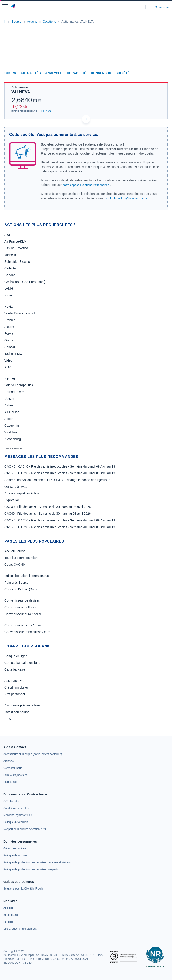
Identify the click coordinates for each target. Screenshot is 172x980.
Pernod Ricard (15, 392)
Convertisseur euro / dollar (23, 614)
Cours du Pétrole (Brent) (21, 589)
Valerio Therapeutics (19, 385)
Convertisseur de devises (22, 600)
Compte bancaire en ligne (22, 663)
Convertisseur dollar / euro (23, 607)
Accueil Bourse (15, 551)
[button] (5, 7)
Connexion (162, 7)
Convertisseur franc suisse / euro (27, 632)
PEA (8, 719)
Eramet (10, 320)
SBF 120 (45, 111)
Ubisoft (9, 399)
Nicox (8, 295)
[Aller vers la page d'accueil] (13, 7)
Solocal (10, 347)
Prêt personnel (15, 694)
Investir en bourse (17, 712)
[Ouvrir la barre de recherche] (146, 7)
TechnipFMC (13, 354)
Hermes (10, 378)
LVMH (9, 289)
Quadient (11, 340)
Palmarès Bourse (16, 583)
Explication (12, 500)
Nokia (9, 307)
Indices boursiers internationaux (27, 576)
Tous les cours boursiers (21, 558)
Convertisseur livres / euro (23, 625)
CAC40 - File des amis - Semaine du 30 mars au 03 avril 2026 (48, 507)
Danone (10, 275)
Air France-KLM (15, 241)
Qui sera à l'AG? (16, 487)
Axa (7, 235)
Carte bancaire (15, 669)
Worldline (11, 432)
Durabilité (77, 73)
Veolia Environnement (20, 313)
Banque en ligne (16, 656)
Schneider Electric (17, 262)
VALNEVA (21, 92)
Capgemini (12, 426)
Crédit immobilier (16, 687)
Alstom (9, 327)
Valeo (8, 360)
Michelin (10, 255)
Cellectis (10, 268)
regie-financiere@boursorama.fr (127, 198)
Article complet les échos (22, 493)
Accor (9, 419)
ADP (8, 367)
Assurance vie (14, 681)
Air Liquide (12, 412)
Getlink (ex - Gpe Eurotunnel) (25, 282)
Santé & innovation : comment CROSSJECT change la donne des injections (57, 480)
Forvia (9, 333)
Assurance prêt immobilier (23, 705)
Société (123, 73)
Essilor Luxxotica (16, 248)
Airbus (9, 405)
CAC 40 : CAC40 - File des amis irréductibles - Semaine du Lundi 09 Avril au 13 (60, 466)
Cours (10, 73)
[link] (33, 754)
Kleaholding (13, 439)
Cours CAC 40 (15, 565)
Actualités (31, 73)
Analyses (54, 73)
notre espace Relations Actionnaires (86, 185)
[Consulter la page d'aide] (151, 7)
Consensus (101, 73)
